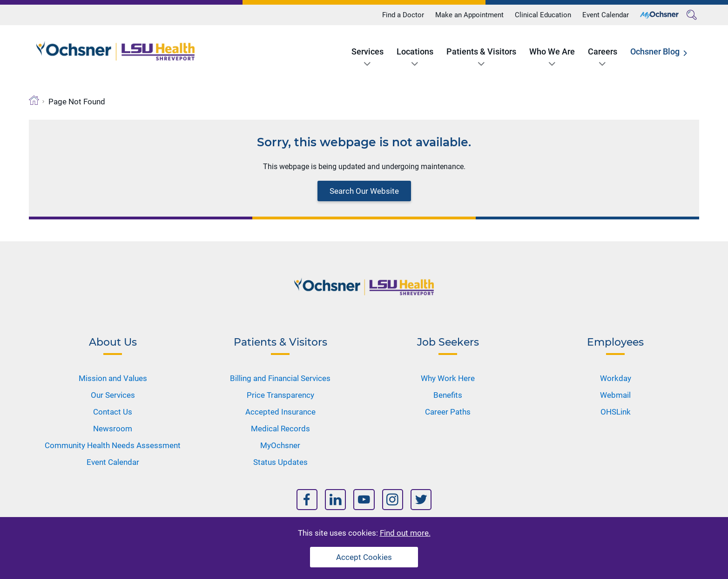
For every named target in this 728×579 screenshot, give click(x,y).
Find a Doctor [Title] (403, 15)
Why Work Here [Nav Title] (448, 378)
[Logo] (115, 51)
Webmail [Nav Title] (615, 395)
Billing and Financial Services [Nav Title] (280, 378)
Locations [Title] (415, 51)
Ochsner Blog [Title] (655, 51)
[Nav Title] (307, 500)
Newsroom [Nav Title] (113, 429)
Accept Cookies (364, 557)
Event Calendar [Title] (606, 15)
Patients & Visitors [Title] (481, 51)
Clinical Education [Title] (543, 15)
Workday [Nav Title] (616, 378)
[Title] (659, 15)
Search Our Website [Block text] (364, 191)
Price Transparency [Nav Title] (280, 395)
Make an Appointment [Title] (469, 15)
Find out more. (405, 533)
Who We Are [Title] (552, 51)
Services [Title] (367, 51)
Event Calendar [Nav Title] (113, 462)
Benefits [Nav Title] (448, 395)
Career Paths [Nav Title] (448, 412)
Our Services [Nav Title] (113, 395)
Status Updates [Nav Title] (280, 462)
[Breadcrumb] (34, 100)
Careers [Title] (603, 51)
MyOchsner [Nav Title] (280, 445)
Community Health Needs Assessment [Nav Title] (113, 445)
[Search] (692, 15)
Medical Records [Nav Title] (280, 429)
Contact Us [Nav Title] (113, 412)
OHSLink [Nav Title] (616, 412)
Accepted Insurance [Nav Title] (280, 412)
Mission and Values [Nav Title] (113, 378)
